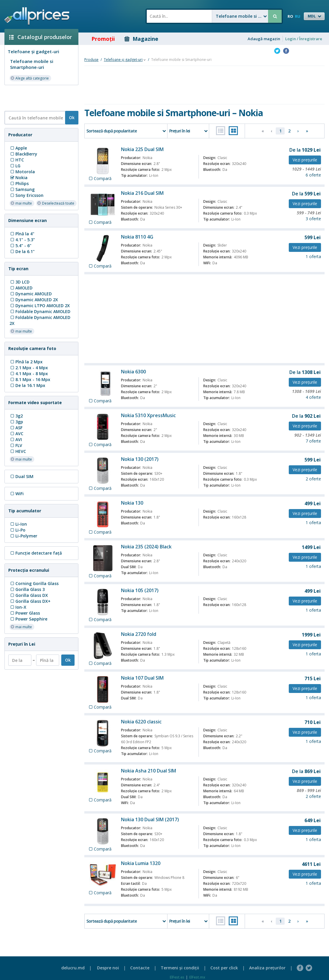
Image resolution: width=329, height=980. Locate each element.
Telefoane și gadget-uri (33, 51)
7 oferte (313, 441)
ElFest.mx (197, 977)
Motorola (22, 172)
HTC (17, 160)
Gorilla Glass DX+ (30, 601)
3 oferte (313, 219)
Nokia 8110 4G (137, 237)
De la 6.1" (22, 251)
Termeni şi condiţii (180, 968)
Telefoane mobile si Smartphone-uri (32, 64)
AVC (16, 434)
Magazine (141, 39)
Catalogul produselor (41, 37)
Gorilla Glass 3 (27, 589)
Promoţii (99, 39)
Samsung (22, 189)
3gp (16, 422)
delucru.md (73, 968)
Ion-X (18, 607)
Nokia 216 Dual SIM (142, 193)
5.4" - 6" (20, 246)
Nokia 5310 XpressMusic (148, 415)
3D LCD (20, 282)
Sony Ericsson (26, 195)
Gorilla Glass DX (29, 595)
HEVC (18, 451)
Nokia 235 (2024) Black (146, 547)
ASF (16, 428)
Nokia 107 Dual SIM (142, 678)
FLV (16, 445)
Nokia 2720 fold (139, 634)
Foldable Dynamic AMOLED (40, 311)
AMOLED (21, 288)
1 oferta (313, 256)
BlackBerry (23, 154)
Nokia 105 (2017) (140, 590)
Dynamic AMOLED (31, 294)
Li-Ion (18, 524)
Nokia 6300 (133, 372)
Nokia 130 (132, 503)
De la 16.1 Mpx (27, 385)
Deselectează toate (56, 203)
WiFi (17, 494)
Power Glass (25, 613)
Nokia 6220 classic (141, 722)
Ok (72, 118)
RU (298, 16)
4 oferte (313, 397)
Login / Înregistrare (304, 39)
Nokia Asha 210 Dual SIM (149, 771)
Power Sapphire (28, 619)
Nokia (18, 178)
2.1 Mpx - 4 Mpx (29, 368)
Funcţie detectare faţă (36, 553)
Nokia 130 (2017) (140, 459)
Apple (18, 148)
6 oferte (313, 175)
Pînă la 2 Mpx (26, 362)
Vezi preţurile (305, 160)
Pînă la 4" (22, 234)
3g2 (16, 416)
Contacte (140, 968)
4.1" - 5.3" (22, 240)
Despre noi (108, 968)
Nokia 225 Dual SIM (142, 149)
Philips (19, 183)
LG (15, 166)
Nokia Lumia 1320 (141, 863)
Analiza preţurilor (267, 968)
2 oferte (313, 479)
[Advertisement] (39, 98)
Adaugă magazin (264, 39)
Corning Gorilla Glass (34, 583)
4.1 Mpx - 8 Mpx (29, 374)
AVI (16, 439)
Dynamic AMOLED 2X (34, 300)
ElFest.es (177, 977)
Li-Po (17, 530)
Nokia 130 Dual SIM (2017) (150, 819)
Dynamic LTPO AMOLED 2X (40, 306)
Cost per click (224, 968)
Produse (91, 60)
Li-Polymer (23, 536)
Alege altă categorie (30, 78)
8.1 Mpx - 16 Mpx (30, 379)
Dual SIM (21, 476)
